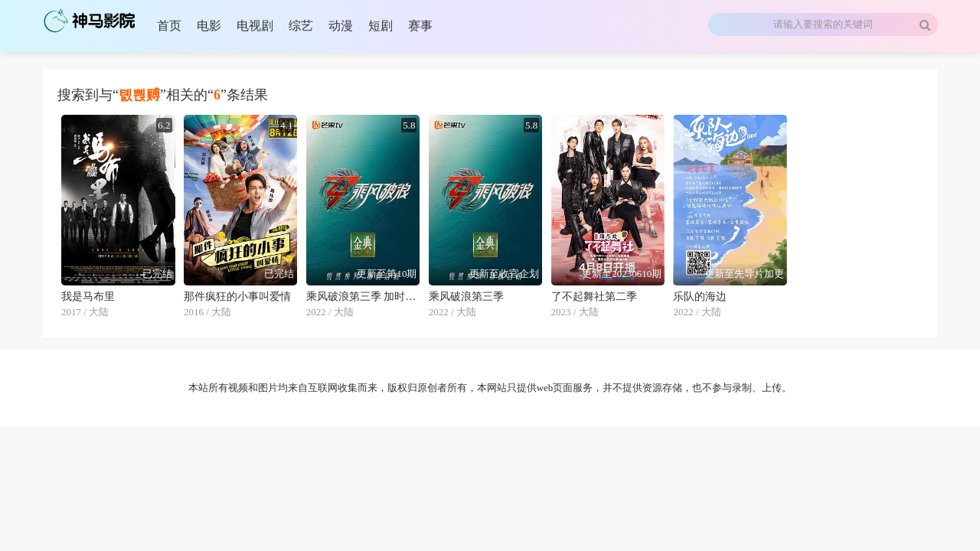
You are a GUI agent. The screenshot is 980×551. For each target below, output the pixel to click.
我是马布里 (88, 297)
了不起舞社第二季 (594, 297)
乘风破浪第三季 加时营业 (363, 297)
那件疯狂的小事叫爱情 (237, 297)
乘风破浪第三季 (466, 297)
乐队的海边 (700, 297)
